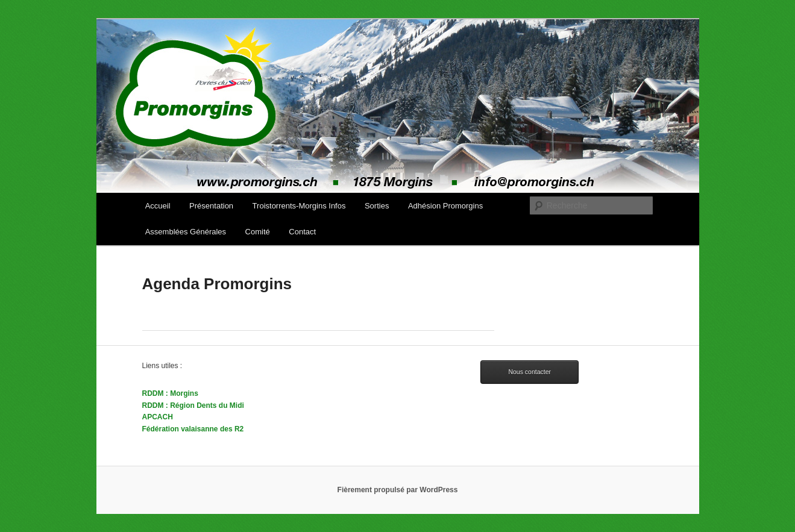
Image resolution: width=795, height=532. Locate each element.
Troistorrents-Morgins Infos (299, 206)
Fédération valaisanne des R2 (193, 429)
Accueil (158, 206)
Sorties (377, 206)
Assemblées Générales (186, 232)
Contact (302, 232)
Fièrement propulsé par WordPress (398, 490)
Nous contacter (529, 372)
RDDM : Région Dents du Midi (193, 405)
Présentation (211, 206)
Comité (258, 232)
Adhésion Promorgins (445, 206)
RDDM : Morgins (170, 393)
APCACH (158, 417)
